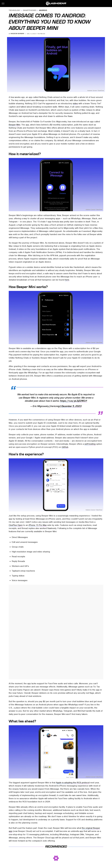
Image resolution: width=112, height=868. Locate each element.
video (75, 103)
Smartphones (30, 10)
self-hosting (90, 444)
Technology (15, 10)
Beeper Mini (14, 125)
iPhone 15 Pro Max (38, 525)
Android (43, 10)
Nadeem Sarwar (18, 34)
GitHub (65, 447)
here (67, 280)
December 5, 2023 (71, 406)
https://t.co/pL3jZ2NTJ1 (74, 401)
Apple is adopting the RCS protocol (73, 783)
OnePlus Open (16, 525)
